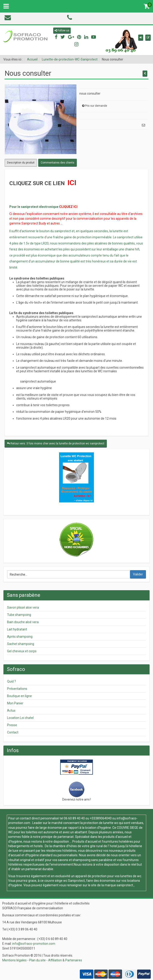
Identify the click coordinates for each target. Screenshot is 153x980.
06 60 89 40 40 (74, 818)
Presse (12, 725)
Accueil (32, 59)
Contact (13, 732)
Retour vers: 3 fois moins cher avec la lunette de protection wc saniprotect (56, 443)
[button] (141, 38)
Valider (138, 574)
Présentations (17, 689)
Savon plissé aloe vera (23, 607)
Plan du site (37, 960)
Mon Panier (15, 703)
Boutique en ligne (19, 696)
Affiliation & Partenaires (65, 960)
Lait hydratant (17, 629)
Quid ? (11, 681)
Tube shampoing (19, 615)
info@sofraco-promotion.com (34, 944)
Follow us (62, 30)
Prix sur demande (96, 106)
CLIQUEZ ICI (68, 207)
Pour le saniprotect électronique (34, 207)
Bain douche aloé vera (23, 622)
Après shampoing (20, 637)
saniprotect (125, 885)
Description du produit (21, 163)
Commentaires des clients (58, 163)
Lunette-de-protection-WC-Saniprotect (70, 59)
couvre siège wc (56, 881)
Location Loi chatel (20, 718)
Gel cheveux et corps (22, 651)
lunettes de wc (131, 876)
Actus (11, 710)
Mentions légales (14, 960)
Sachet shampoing (21, 644)
